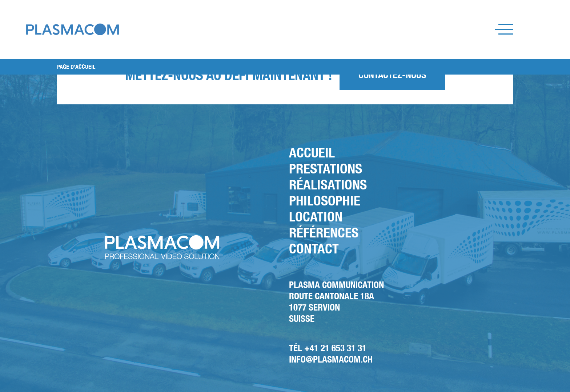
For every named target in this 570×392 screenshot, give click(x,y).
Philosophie (325, 201)
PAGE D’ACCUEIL (76, 67)
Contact (314, 249)
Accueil (312, 153)
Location (316, 217)
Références (324, 233)
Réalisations (328, 185)
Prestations (326, 169)
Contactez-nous (392, 75)
